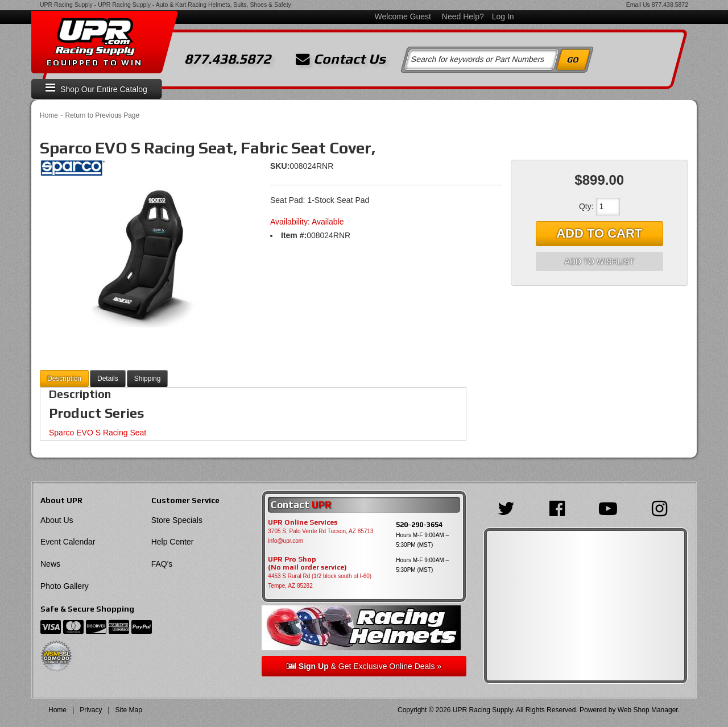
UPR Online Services (303, 522)
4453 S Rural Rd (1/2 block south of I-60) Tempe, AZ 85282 (320, 581)
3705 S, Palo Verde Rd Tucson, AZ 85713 (320, 531)
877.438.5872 (670, 5)
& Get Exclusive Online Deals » (364, 666)
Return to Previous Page (102, 115)
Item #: (294, 235)
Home (49, 115)
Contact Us (341, 59)
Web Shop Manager (648, 710)
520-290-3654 (419, 524)
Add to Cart (599, 233)
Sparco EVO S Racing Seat (98, 433)
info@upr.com (286, 541)
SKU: (280, 166)
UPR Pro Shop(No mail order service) (307, 563)
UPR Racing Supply (66, 5)
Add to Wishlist (599, 261)
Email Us (638, 5)
